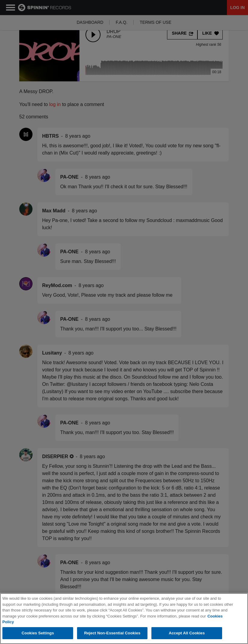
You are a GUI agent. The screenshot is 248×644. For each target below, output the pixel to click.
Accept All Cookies (187, 633)
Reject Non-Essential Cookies (112, 633)
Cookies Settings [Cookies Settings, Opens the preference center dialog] (38, 633)
